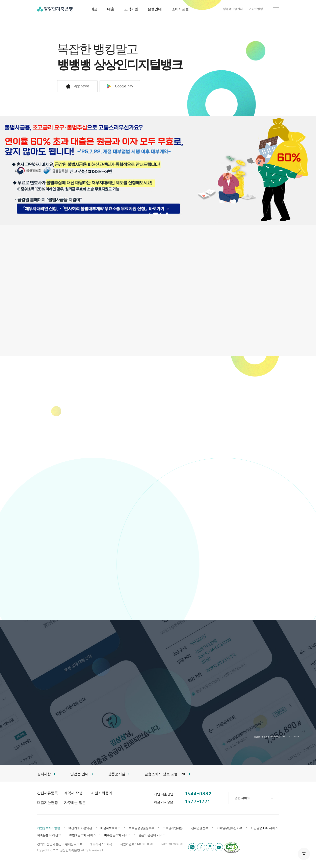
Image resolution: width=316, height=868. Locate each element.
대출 (111, 9)
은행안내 (155, 9)
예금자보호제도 (110, 828)
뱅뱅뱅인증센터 (233, 9)
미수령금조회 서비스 (117, 835)
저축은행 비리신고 (49, 835)
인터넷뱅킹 (256, 9)
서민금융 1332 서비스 (264, 828)
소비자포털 (180, 9)
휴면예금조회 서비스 (82, 835)
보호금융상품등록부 (141, 828)
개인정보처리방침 (48, 828)
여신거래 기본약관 (80, 828)
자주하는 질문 (75, 803)
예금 (94, 9)
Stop (167, 214)
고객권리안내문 (173, 828)
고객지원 (131, 9)
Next (298, 170)
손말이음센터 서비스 (152, 835)
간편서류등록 (47, 793)
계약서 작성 (73, 793)
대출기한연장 (47, 803)
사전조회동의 (101, 793)
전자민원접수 (200, 828)
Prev (18, 170)
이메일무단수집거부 (229, 828)
